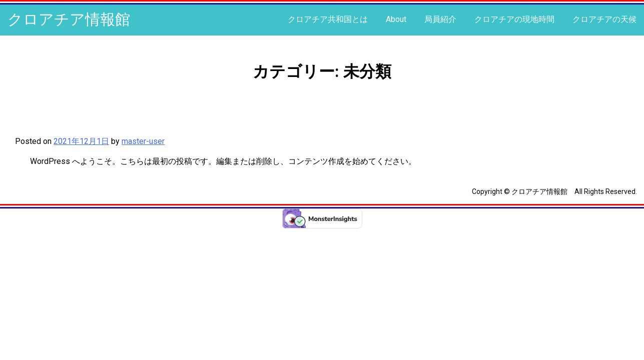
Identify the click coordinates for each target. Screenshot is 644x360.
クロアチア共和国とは (328, 19)
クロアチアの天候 (604, 19)
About (396, 19)
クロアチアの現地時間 (514, 19)
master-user (143, 141)
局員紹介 (440, 19)
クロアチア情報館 (69, 19)
